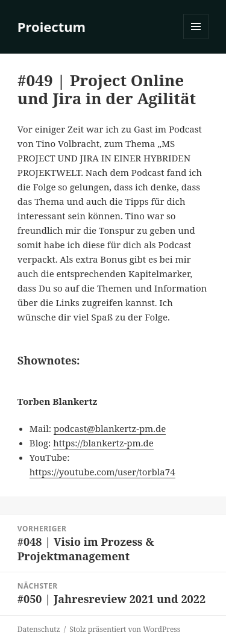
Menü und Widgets (196, 39)
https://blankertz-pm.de (103, 443)
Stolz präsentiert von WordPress (125, 629)
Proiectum (52, 27)
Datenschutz (39, 629)
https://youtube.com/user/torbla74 (102, 472)
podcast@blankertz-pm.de (110, 428)
